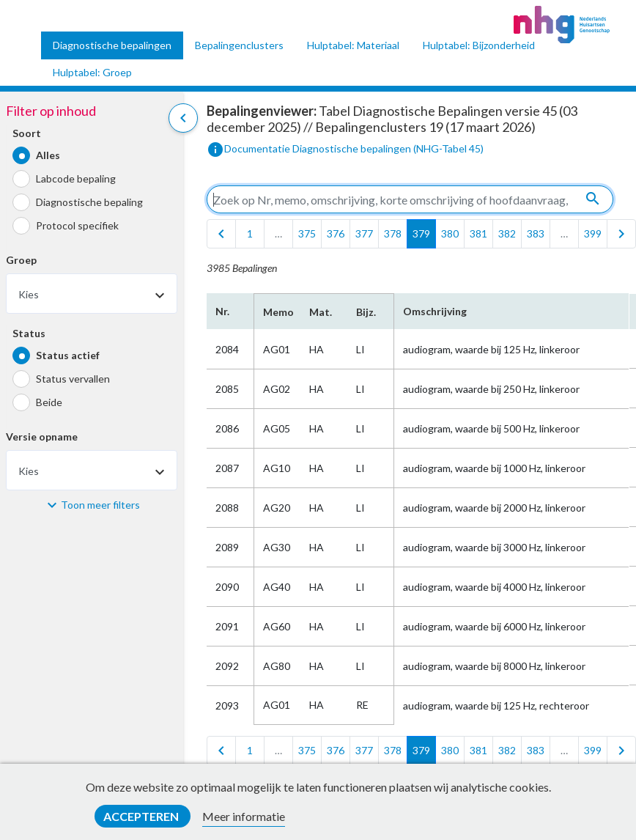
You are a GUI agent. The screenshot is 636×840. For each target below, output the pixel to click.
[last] (621, 234)
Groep (21, 260)
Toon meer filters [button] (100, 505)
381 (478, 233)
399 (593, 233)
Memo (277, 312)
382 (507, 233)
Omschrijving (435, 311)
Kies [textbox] (29, 294)
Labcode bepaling (76, 178)
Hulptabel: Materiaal (353, 45)
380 (450, 233)
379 (421, 233)
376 (336, 233)
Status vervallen (73, 379)
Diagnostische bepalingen (112, 45)
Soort (27, 133)
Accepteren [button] (142, 816)
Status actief (68, 355)
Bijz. (366, 312)
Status (29, 333)
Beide (49, 402)
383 (536, 233)
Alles (48, 155)
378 (393, 233)
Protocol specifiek (77, 225)
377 (364, 233)
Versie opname (42, 436)
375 (307, 233)
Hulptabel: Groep (92, 72)
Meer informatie (244, 816)
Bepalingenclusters (239, 45)
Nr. (222, 311)
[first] (221, 234)
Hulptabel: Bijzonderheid (479, 45)
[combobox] (92, 294)
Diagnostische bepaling (89, 202)
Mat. (321, 312)
